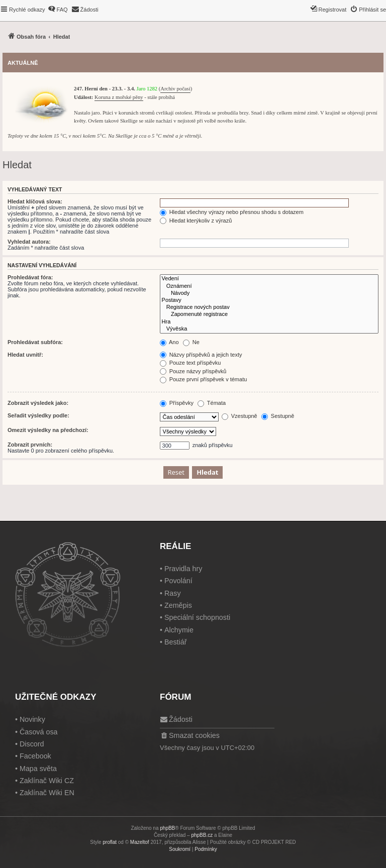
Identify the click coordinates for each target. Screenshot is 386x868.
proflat (110, 842)
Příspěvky (177, 403)
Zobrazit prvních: (30, 445)
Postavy (269, 300)
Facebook (35, 756)
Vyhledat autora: (29, 242)
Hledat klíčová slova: (35, 201)
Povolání (178, 581)
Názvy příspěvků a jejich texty (201, 355)
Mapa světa (38, 769)
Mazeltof (140, 842)
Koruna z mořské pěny (119, 97)
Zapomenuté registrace (269, 314)
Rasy (173, 593)
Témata (212, 403)
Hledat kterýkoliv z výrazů (196, 221)
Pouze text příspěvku (190, 363)
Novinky (32, 719)
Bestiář (176, 642)
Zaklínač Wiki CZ (47, 781)
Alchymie (179, 630)
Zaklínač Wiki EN (47, 793)
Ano (169, 342)
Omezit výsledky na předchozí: (48, 430)
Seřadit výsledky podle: (38, 415)
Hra (269, 322)
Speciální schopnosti (197, 617)
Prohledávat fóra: (30, 277)
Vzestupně (239, 416)
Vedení (269, 279)
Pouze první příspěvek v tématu (204, 379)
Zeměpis (178, 605)
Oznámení (269, 286)
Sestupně (278, 416)
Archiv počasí (175, 89)
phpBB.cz (202, 835)
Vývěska (269, 329)
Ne (191, 342)
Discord (32, 744)
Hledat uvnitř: (25, 355)
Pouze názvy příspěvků (193, 371)
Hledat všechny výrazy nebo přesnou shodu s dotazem (232, 212)
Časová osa (39, 732)
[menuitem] (58, 10)
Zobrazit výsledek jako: (38, 403)
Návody (269, 293)
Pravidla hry (183, 569)
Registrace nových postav (269, 307)
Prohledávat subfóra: (35, 342)
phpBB (167, 828)
